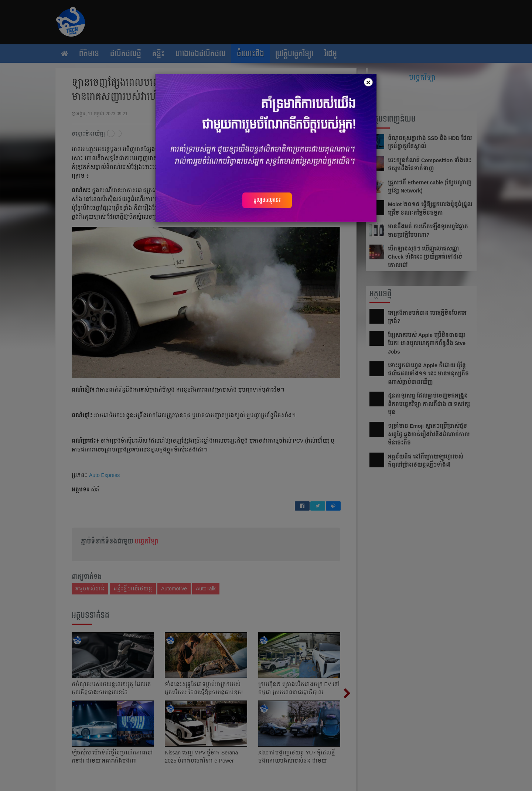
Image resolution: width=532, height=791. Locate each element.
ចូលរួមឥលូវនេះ (267, 200)
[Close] (368, 82)
